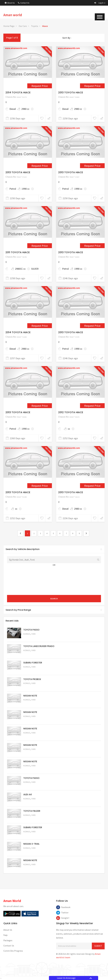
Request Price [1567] (40, 246)
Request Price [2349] (40, 326)
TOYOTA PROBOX (32, 679)
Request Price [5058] (31, 753)
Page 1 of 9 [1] (12, 38)
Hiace (45, 26)
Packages (8, 940)
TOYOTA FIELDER (32, 811)
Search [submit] (54, 599)
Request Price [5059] (31, 737)
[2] (86, 533)
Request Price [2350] (92, 326)
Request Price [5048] (31, 654)
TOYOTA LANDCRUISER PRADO (39, 646)
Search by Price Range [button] (54, 610)
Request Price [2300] (40, 86)
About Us (10, 3)
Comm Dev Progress (13, 951)
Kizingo (27, 634)
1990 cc (26, 189)
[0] (20, 533)
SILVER (35, 269)
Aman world (13, 15)
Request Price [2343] (92, 246)
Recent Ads (12, 621)
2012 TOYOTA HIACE (71, 412)
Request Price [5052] (31, 852)
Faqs (5, 935)
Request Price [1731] (40, 486)
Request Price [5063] (31, 638)
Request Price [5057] (31, 769)
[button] (100, 3)
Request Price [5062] (31, 687)
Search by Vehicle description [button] (54, 549)
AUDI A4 (28, 795)
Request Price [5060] (31, 720)
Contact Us (24, 3)
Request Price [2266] (92, 166)
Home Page (9, 26)
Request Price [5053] (31, 835)
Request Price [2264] (92, 86)
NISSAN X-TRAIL (31, 844)
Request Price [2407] (92, 486)
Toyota (35, 26)
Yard (33, 634)
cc (69, 429)
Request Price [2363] (40, 406)
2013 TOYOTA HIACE (71, 92)
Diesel (13, 109)
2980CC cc (20, 269)
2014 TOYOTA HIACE (18, 92)
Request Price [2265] (40, 166)
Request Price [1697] (92, 406)
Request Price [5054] (31, 819)
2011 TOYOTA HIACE (18, 252)
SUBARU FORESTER (33, 663)
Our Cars (23, 26)
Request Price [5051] (31, 671)
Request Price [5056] (31, 786)
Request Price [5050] (31, 868)
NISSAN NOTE (30, 696)
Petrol (13, 189)
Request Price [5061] (31, 704)
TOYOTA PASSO (31, 630)
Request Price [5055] (31, 803)
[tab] (54, 549)
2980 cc (25, 109)
